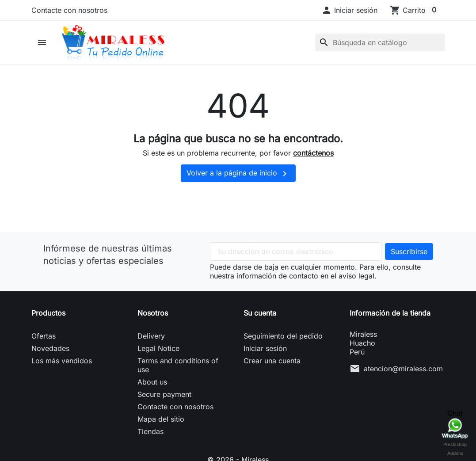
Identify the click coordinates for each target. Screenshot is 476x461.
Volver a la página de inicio (238, 174)
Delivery (151, 336)
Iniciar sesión (265, 348)
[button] (349, 10)
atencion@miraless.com (403, 369)
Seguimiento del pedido (283, 336)
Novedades (50, 348)
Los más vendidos (62, 361)
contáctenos (313, 153)
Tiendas (150, 431)
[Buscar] (380, 42)
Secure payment (164, 394)
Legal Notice (158, 348)
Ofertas (44, 336)
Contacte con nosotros (69, 10)
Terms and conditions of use (178, 365)
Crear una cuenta (272, 361)
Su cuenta (260, 313)
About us (152, 382)
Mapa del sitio (161, 419)
